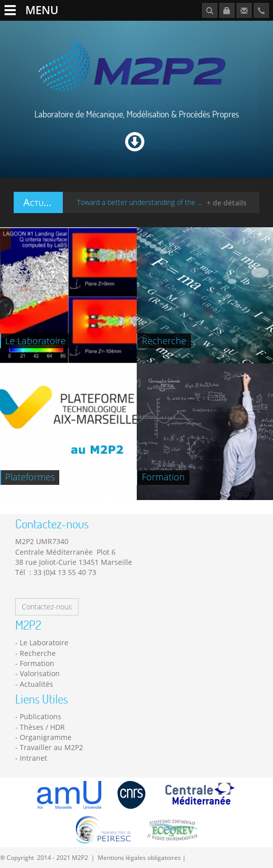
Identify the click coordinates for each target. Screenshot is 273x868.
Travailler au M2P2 (51, 747)
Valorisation (40, 673)
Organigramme (46, 737)
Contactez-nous (47, 607)
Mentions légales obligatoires (139, 857)
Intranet (33, 758)
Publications (41, 716)
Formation (37, 663)
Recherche (38, 653)
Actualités (36, 684)
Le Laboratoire (44, 643)
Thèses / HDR (42, 727)
